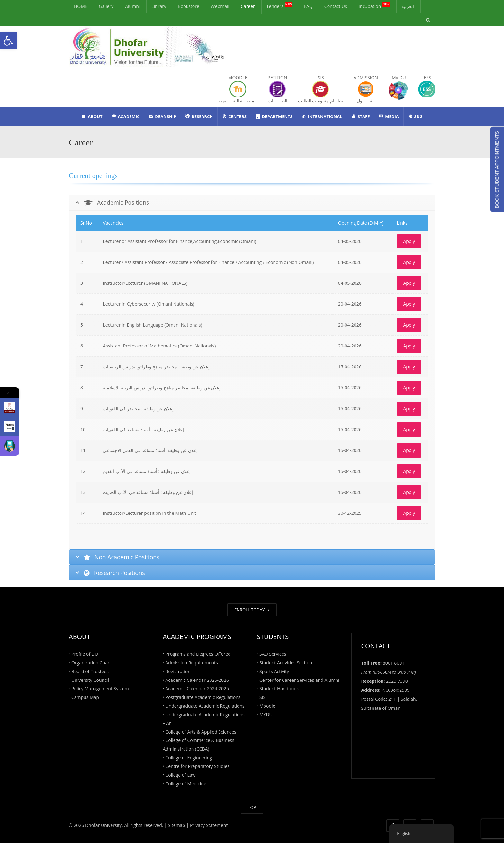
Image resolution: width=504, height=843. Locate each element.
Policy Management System (100, 688)
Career (248, 6)
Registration (178, 671)
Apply (409, 241)
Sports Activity (274, 671)
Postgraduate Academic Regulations (203, 697)
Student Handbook (279, 688)
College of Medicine (186, 783)
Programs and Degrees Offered (198, 654)
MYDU (266, 714)
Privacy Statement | (210, 825)
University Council (90, 680)
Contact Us (336, 6)
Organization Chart (91, 662)
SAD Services (273, 654)
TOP (252, 807)
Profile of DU (85, 654)
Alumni (132, 6)
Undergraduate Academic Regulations (205, 706)
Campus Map (85, 697)
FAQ (308, 6)
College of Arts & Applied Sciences (201, 732)
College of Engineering (189, 758)
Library (159, 6)
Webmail (220, 6)
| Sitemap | (176, 825)
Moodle (267, 706)
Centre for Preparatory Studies (198, 766)
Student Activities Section (286, 662)
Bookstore (189, 6)
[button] (8, 41)
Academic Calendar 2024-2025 (197, 688)
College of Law (181, 775)
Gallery (106, 6)
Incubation (374, 6)
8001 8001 (394, 663)
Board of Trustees (90, 671)
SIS (262, 697)
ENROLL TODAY (252, 610)
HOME (81, 6)
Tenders (279, 6)
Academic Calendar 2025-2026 (197, 680)
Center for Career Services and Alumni (299, 680)
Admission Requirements (192, 662)
